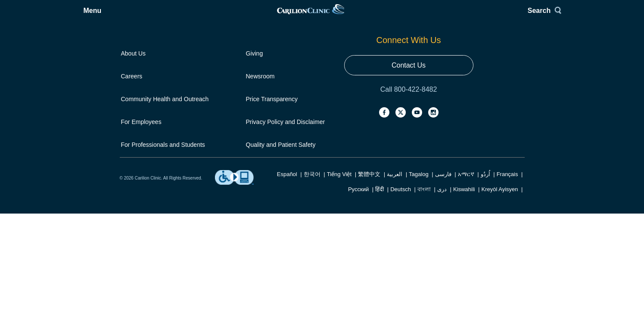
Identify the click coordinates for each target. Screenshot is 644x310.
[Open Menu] (135, 16)
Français (507, 163)
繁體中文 (369, 163)
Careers (132, 70)
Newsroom (260, 70)
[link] (321, 16)
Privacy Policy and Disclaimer (286, 108)
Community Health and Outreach (165, 89)
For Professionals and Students (163, 128)
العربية (395, 163)
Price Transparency (272, 89)
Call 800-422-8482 (460, 96)
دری (442, 178)
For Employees (141, 108)
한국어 (312, 163)
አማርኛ (466, 163)
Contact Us (460, 76)
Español (287, 163)
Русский (358, 178)
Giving (255, 50)
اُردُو (485, 163)
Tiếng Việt (339, 163)
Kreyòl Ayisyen (499, 178)
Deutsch (401, 178)
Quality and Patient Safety (281, 128)
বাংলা (424, 178)
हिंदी (380, 178)
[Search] (509, 16)
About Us (134, 50)
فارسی (443, 163)
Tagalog (419, 163)
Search (505, 16)
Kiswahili (464, 178)
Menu (142, 16)
